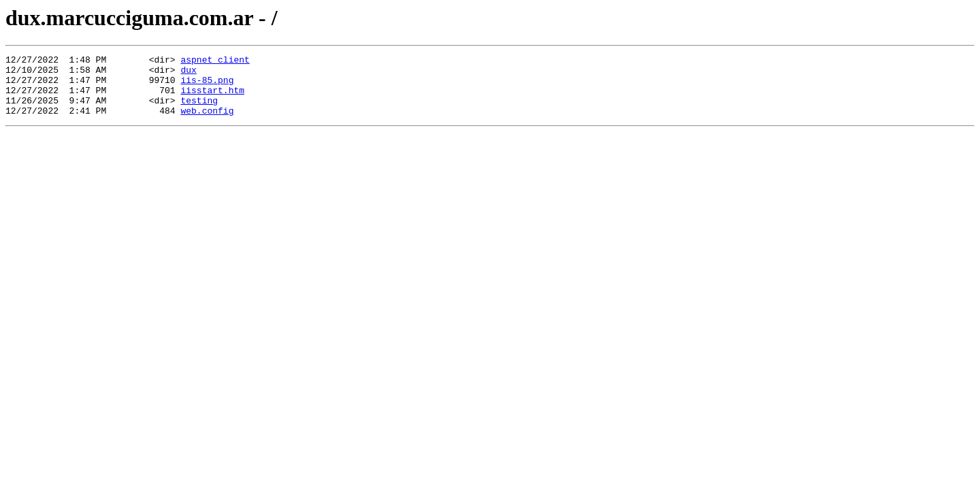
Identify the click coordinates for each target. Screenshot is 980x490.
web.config (207, 122)
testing (199, 110)
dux (188, 73)
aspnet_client (215, 61)
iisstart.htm (212, 98)
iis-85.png (207, 86)
